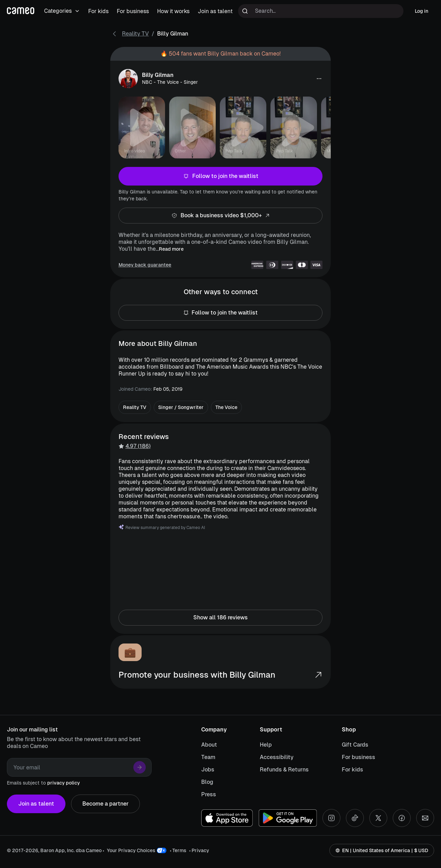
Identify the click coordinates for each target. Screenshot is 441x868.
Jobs (208, 770)
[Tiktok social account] (355, 818)
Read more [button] (171, 249)
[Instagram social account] (331, 818)
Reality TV (135, 34)
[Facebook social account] (402, 818)
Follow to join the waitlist (220, 176)
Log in (422, 11)
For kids (352, 770)
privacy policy (64, 783)
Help (266, 745)
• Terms (178, 850)
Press (209, 794)
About (209, 745)
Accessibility (277, 757)
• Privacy (199, 850)
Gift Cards (355, 745)
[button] (319, 79)
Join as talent (36, 804)
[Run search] (245, 11)
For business (358, 757)
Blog (207, 782)
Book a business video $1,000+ (220, 216)
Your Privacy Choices (131, 850)
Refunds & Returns (284, 770)
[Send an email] (425, 818)
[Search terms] (321, 11)
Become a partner (105, 804)
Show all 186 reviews (220, 618)
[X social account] (378, 818)
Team (208, 757)
